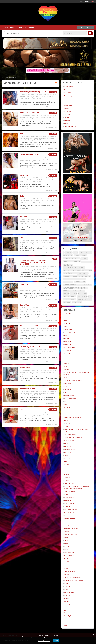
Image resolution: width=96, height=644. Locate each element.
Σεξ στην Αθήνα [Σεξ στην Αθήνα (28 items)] (88, 299)
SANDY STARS (68, 366)
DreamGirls (28, 98)
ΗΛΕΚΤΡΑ (67, 323)
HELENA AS (67, 447)
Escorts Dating (42, 95)
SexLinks (32, 28)
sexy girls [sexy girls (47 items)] (69, 288)
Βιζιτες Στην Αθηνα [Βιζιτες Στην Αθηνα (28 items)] (82, 294)
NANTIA (66, 480)
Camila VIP (67, 317)
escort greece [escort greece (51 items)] (72, 261)
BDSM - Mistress (26, 95)
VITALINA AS (68, 351)
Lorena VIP (67, 459)
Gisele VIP (67, 619)
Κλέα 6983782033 (69, 383)
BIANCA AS (67, 559)
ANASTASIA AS (68, 453)
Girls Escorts (53, 95)
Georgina (67, 363)
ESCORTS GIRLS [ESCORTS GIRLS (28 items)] (77, 270)
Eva (21, 238)
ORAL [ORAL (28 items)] (79, 285)
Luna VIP (67, 369)
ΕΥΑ (65, 402)
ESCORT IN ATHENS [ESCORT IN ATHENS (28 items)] (87, 262)
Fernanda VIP (68, 501)
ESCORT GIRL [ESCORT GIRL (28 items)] (84, 259)
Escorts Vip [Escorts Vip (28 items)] (66, 279)
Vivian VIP (67, 596)
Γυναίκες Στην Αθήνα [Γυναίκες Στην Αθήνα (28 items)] (82, 296)
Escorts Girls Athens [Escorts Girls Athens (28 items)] (87, 270)
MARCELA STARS (69, 483)
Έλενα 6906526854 (69, 440)
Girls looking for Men (25, 96)
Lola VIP (66, 465)
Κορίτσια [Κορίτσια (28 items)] (90, 296)
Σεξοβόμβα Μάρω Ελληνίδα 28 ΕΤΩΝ (74, 580)
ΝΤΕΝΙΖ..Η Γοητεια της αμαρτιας (73, 577)
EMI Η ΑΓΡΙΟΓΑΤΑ (69, 411)
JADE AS (67, 531)
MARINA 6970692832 (70, 450)
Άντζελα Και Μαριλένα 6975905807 (73, 380)
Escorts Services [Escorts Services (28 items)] (67, 276)
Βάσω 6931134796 (69, 553)
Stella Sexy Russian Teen (30, 113)
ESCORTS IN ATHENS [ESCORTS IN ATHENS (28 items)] (83, 273)
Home (4, 77)
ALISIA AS (67, 468)
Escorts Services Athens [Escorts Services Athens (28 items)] (78, 276)
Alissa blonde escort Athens (31, 326)
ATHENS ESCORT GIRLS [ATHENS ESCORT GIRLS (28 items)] (85, 253)
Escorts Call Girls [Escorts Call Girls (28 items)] (67, 270)
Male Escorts (68, 114)
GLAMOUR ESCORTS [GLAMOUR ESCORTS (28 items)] (80, 279)
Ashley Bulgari (25, 368)
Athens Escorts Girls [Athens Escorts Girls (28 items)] (68, 255)
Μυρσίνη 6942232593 (70, 332)
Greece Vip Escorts (69, 616)
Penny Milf (24, 284)
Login (92, 2)
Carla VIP (67, 625)
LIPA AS (66, 550)
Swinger (22, 98)
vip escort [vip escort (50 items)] (81, 288)
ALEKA (66, 386)
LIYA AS (66, 494)
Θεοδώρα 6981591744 (70, 389)
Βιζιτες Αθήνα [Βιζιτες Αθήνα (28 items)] (74, 294)
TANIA (66, 540)
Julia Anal (24, 217)
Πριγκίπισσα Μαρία (69, 504)
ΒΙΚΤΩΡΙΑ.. (67, 537)
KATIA (66, 405)
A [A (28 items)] (64, 253)
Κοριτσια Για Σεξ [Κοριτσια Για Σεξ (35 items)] (70, 299)
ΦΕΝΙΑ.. (66, 393)
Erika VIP (67, 339)
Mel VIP (66, 522)
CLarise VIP (67, 507)
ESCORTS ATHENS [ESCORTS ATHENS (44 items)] (74, 267)
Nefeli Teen (24, 175)
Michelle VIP (67, 426)
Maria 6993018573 (69, 556)
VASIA (66, 443)
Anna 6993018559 (69, 396)
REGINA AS (67, 462)
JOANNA (67, 602)
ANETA (66, 544)
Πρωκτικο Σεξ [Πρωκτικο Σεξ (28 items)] (80, 299)
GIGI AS (66, 599)
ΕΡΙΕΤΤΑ (67, 547)
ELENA (66, 583)
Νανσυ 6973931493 (69, 513)
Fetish (48, 95)
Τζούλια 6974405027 (70, 491)
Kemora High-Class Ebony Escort (33, 92)
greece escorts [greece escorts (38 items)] (70, 285)
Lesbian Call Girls (39, 96)
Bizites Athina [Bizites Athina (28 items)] (77, 255)
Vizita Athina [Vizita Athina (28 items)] (75, 291)
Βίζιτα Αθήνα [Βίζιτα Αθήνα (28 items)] (66, 294)
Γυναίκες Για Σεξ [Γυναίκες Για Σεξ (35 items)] (70, 296)
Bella (22, 196)
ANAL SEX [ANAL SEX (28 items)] (75, 253)
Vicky (66, 335)
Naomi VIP (67, 408)
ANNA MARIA (68, 342)
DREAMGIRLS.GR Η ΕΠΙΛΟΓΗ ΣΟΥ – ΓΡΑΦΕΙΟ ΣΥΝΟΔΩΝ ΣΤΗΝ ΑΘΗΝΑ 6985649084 (34, 262)
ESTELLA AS (68, 565)
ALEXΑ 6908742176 (69, 571)
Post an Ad (86, 28)
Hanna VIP (67, 354)
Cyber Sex (67, 90)
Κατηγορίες (13, 28)
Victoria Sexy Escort (28, 388)
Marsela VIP (67, 471)
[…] (50, 104)
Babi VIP (67, 326)
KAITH (66, 568)
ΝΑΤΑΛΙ (66, 414)
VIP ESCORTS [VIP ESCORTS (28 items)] (67, 291)
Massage (46, 96)
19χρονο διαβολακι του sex (71, 434)
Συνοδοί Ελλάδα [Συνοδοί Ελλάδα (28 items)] (67, 302)
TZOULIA (67, 456)
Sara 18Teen (24, 305)
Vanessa (23, 133)
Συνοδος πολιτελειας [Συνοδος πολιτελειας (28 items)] (77, 302)
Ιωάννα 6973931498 (70, 348)
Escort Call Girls (34, 95)
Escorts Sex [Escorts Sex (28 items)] (88, 276)
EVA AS (66, 516)
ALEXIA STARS (68, 314)
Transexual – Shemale (70, 127)
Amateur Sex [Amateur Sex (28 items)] (69, 253)
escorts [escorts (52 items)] (68, 265)
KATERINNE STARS (70, 519)
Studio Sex (51, 96)
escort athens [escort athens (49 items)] (71, 258)
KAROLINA (67, 423)
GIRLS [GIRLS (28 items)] (72, 279)
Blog (17, 635)
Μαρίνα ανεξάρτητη (69, 593)
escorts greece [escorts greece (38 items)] (70, 273)
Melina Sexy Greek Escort (30, 347)
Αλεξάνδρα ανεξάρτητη (70, 399)
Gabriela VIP (68, 622)
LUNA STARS (68, 357)
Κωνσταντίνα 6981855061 (71, 605)
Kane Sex (32, 96)
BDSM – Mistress (69, 87)
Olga (22, 409)
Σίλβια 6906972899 (69, 360)
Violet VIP (67, 562)
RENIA (66, 590)
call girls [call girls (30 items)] (84, 255)
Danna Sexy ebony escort (30, 154)
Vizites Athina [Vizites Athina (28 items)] (82, 291)
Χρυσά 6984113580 (69, 497)
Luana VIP (67, 420)
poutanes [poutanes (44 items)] (87, 285)
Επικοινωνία (23, 28)
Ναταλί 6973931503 (69, 345)
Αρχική (6, 28)
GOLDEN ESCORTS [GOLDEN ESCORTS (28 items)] (68, 282)
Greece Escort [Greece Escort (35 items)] (80, 282)
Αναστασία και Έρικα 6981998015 (73, 437)
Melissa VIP (67, 477)
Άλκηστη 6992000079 (70, 525)
